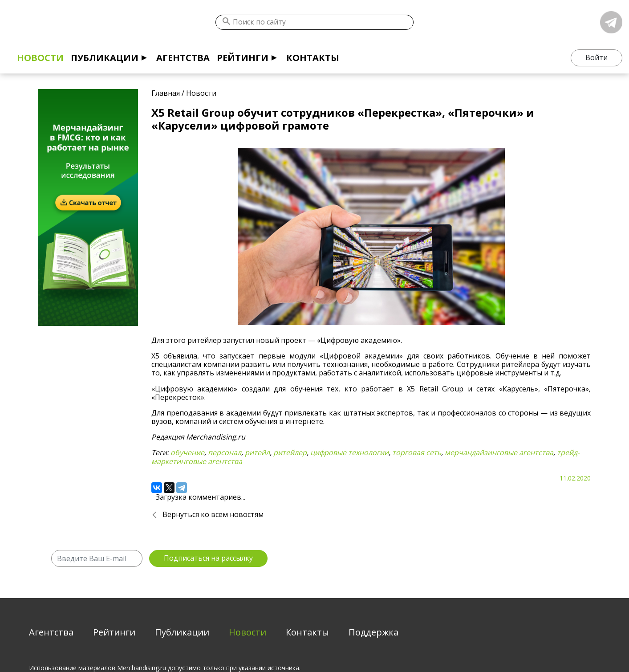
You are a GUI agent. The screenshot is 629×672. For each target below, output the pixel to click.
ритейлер (290, 452)
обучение (187, 452)
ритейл (257, 452)
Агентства (183, 58)
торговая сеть (417, 452)
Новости (40, 58)
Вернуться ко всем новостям (213, 514)
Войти (597, 57)
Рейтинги (243, 58)
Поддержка (373, 632)
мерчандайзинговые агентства (499, 452)
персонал (225, 452)
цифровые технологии (349, 452)
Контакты (313, 58)
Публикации (105, 58)
